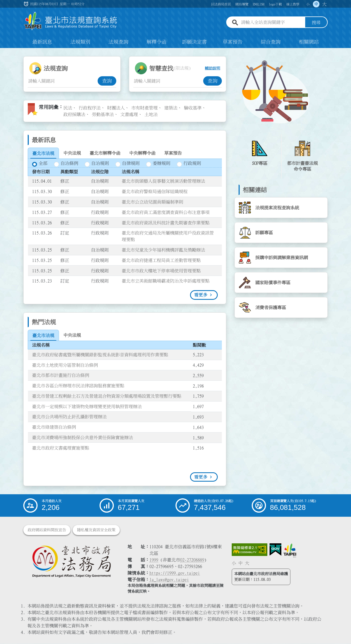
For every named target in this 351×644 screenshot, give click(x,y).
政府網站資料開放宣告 (47, 530)
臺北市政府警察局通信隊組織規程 (155, 192)
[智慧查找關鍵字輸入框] (168, 81)
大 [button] (324, 4)
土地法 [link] (151, 115)
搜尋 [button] (316, 23)
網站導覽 (242, 4)
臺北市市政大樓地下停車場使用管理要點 (161, 271)
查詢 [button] (107, 81)
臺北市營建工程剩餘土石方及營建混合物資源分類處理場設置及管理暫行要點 (107, 396)
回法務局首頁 (221, 4)
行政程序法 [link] (90, 108)
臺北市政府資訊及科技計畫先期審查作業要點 (166, 223)
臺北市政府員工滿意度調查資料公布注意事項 (166, 213)
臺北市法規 (43, 154)
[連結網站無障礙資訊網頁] (250, 550)
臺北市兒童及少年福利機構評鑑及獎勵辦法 (163, 250)
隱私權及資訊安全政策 (96, 530)
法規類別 (80, 42)
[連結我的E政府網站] (275, 550)
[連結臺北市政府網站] (290, 551)
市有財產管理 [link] (145, 108)
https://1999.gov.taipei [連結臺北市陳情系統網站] (175, 573)
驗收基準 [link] (193, 108)
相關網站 (309, 42)
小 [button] (308, 4)
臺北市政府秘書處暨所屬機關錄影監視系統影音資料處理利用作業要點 (100, 355)
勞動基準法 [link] (103, 115)
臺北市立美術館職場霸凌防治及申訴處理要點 (166, 281)
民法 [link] (68, 108)
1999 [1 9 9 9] (154, 560)
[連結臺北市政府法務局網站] (71, 561)
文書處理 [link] (129, 115)
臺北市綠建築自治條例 (54, 427)
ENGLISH (259, 4)
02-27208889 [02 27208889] (192, 560)
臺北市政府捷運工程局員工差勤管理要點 (161, 261)
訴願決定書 (194, 42)
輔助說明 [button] (213, 69)
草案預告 (233, 42)
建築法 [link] (171, 108)
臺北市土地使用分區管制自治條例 (65, 365)
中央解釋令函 (142, 153)
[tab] (43, 154)
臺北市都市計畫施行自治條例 (61, 375)
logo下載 (275, 4)
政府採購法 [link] (74, 115)
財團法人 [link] (116, 108)
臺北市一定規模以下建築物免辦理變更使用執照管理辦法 (87, 407)
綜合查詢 (271, 42)
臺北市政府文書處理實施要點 (61, 448)
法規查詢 (118, 42)
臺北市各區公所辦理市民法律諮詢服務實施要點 (78, 386)
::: (3, 52)
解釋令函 (157, 42)
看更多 (201, 295)
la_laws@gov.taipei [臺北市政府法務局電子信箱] (169, 580)
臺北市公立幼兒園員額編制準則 (152, 202)
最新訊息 (42, 42)
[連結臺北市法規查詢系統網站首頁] (71, 21)
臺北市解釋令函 (105, 153)
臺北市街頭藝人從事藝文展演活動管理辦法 (163, 182)
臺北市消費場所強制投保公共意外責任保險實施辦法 (83, 438)
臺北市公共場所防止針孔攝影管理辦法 (69, 417)
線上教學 (293, 4)
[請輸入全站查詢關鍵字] (272, 23)
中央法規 (72, 153)
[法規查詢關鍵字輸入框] (63, 81)
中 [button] (316, 4)
